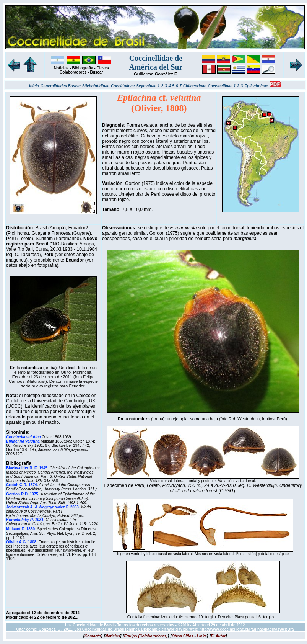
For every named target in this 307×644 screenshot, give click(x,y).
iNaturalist (36, 381)
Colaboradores (73, 72)
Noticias (61, 68)
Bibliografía (83, 68)
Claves (102, 68)
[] (93, 636)
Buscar (97, 72)
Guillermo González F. (156, 74)
